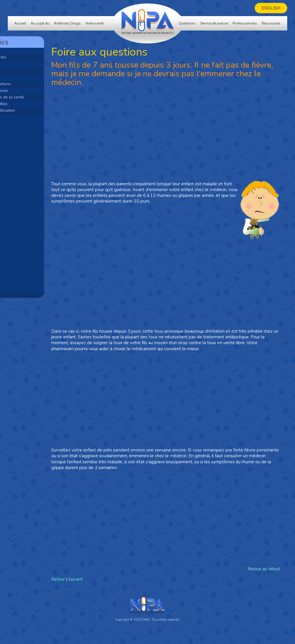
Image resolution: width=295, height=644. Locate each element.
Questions (187, 23)
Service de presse (214, 23)
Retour (94, 585)
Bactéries (19, 71)
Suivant (111, 585)
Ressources (271, 23)
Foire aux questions (29, 84)
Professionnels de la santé (35, 97)
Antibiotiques (23, 64)
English (271, 8)
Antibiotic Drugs (67, 23)
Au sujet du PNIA (26, 57)
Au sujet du (40, 23)
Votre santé (94, 23)
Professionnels (245, 23)
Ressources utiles (27, 104)
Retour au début (264, 575)
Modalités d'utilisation (31, 110)
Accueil (20, 23)
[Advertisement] (44, 202)
